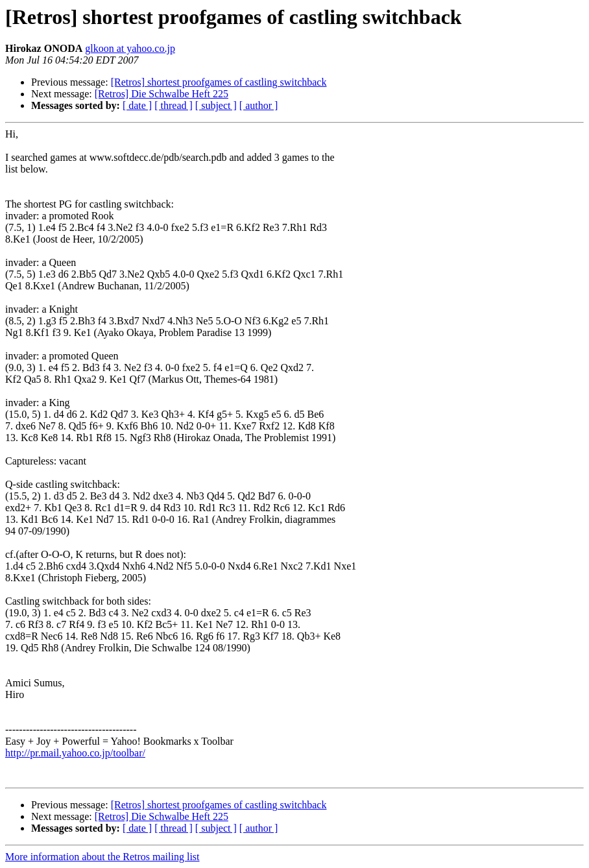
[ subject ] (216, 105)
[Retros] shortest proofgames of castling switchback (219, 82)
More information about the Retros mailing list (102, 857)
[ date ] (137, 105)
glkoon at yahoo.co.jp (130, 48)
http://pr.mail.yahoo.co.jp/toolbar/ (75, 753)
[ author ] (259, 105)
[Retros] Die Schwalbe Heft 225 (162, 94)
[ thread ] (174, 105)
